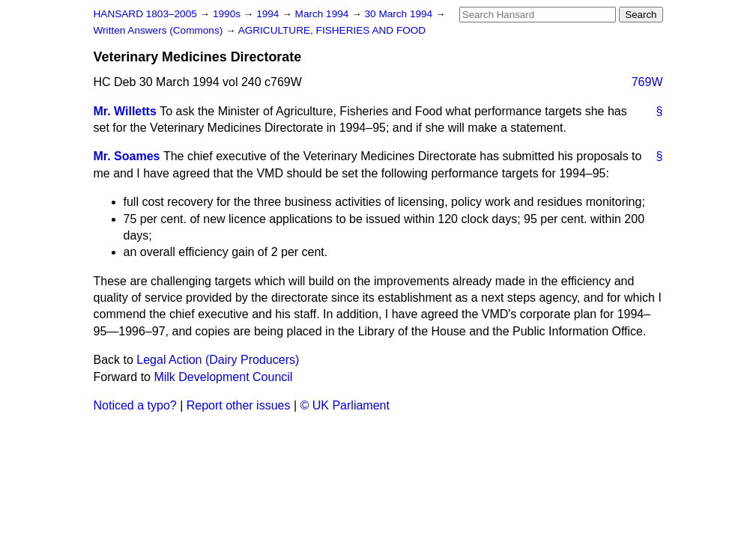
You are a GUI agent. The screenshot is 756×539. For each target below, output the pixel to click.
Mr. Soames (127, 156)
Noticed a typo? (135, 405)
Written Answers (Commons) (160, 30)
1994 (269, 14)
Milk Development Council (223, 377)
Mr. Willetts (125, 111)
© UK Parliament (345, 405)
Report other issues (239, 405)
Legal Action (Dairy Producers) (218, 360)
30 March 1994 (400, 14)
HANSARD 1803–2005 (145, 14)
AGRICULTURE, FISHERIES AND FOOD (332, 30)
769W (647, 82)
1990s (228, 14)
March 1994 (324, 14)
